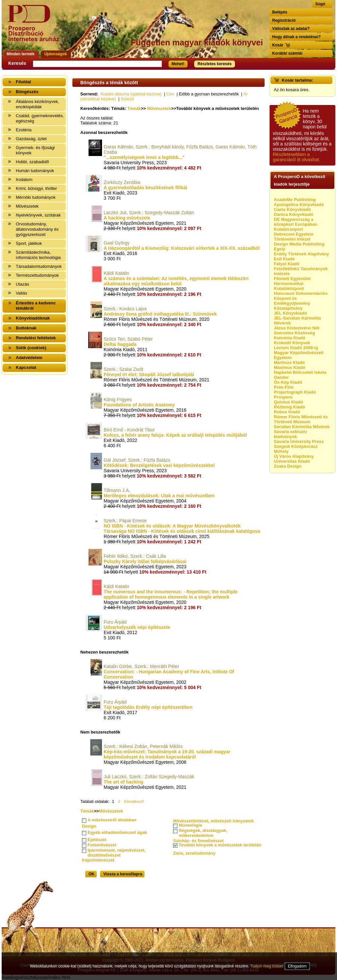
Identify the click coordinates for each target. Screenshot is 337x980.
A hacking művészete (127, 218)
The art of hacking (124, 782)
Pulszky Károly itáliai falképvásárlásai (145, 561)
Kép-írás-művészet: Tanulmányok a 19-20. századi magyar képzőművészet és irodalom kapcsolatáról (167, 754)
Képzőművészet (98, 860)
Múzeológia (190, 825)
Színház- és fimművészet (198, 841)
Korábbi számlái (287, 53)
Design (89, 826)
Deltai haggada (120, 344)
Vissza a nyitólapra (35, 27)
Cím (170, 94)
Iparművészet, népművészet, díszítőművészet (117, 853)
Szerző (127, 99)
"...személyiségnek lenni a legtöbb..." (144, 157)
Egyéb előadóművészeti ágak (117, 832)
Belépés (280, 12)
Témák (134, 108)
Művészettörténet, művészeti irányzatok (213, 821)
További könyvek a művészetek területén (220, 845)
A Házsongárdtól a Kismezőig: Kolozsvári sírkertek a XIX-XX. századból (182, 248)
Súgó (320, 4)
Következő (134, 801)
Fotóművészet (102, 845)
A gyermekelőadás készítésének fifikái (145, 188)
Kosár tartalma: (297, 80)
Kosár (278, 45)
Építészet (97, 840)
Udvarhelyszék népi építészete (137, 627)
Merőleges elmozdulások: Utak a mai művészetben (159, 496)
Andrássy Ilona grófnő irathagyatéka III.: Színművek (160, 314)
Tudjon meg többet (267, 966)
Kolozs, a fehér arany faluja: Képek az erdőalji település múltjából (175, 435)
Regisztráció (284, 20)
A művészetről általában (112, 820)
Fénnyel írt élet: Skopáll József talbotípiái (149, 374)
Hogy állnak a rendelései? (296, 37)
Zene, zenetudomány (194, 853)
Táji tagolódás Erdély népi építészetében (148, 707)
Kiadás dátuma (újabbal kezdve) (131, 94)
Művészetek (159, 108)
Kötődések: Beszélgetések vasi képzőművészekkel (159, 465)
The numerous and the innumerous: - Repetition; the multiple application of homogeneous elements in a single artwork (171, 594)
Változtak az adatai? (291, 29)
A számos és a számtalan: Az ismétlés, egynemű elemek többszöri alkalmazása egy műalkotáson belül (176, 281)
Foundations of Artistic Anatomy (139, 405)
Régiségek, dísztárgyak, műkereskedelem (203, 833)
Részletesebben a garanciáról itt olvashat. (297, 157)
